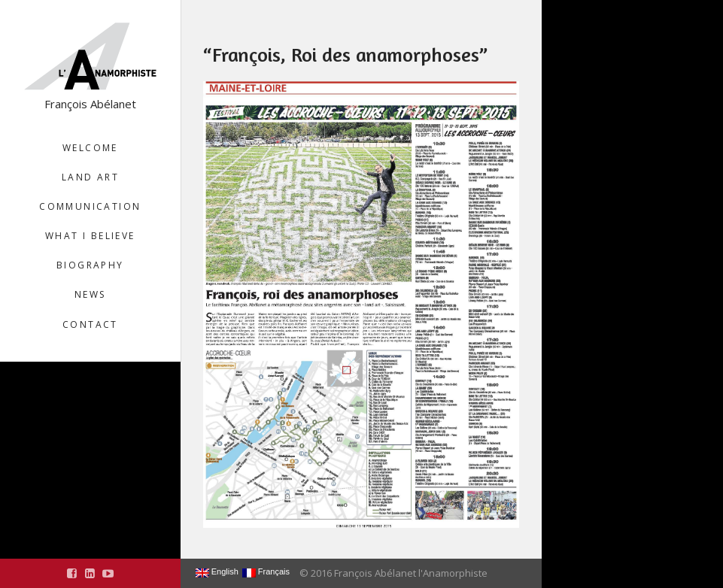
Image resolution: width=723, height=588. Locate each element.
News (90, 294)
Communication (90, 206)
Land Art (90, 177)
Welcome (90, 148)
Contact (90, 324)
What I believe (90, 236)
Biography (90, 265)
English (217, 572)
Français (266, 572)
